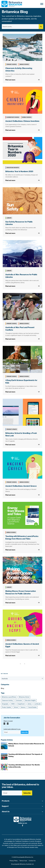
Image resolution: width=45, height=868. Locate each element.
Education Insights (30, 700)
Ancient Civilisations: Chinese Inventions (22, 121)
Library (30, 704)
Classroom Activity (7, 700)
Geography (5, 704)
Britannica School (24, 697)
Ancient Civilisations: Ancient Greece (21, 486)
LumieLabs (38, 704)
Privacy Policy (14, 861)
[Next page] (24, 664)
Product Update (6, 707)
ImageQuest (21, 704)
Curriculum (19, 700)
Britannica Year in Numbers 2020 (19, 171)
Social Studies (32, 707)
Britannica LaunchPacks (9, 697)
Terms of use (23, 861)
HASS (13, 704)
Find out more (10, 80)
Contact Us (32, 861)
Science (23, 707)
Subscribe (25, 732)
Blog (2, 688)
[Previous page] (21, 664)
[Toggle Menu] (42, 4)
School (16, 707)
